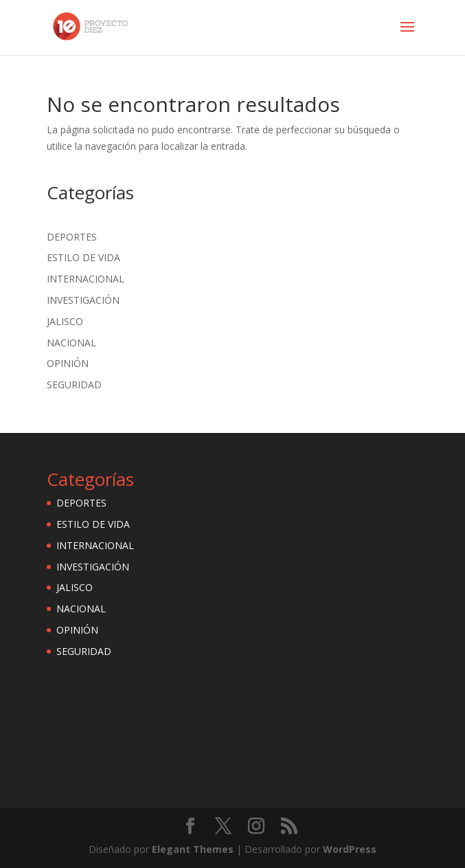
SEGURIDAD (74, 385)
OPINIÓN (68, 363)
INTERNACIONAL (86, 279)
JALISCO (65, 321)
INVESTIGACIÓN (83, 300)
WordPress (350, 849)
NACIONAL (71, 343)
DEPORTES (72, 237)
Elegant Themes (193, 849)
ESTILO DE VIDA (83, 257)
